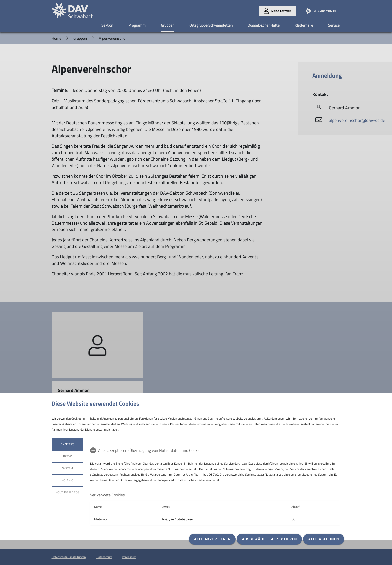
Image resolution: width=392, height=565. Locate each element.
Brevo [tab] (67, 456)
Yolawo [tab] (67, 480)
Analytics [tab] (67, 444)
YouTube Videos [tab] (68, 492)
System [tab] (68, 468)
